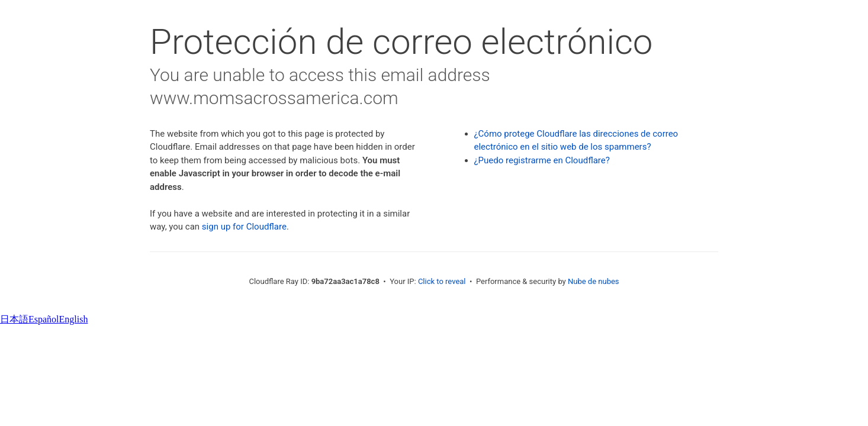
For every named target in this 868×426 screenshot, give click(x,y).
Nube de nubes (594, 281)
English (74, 319)
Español (44, 319)
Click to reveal (442, 281)
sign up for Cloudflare (244, 227)
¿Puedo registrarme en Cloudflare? (542, 160)
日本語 (14, 319)
